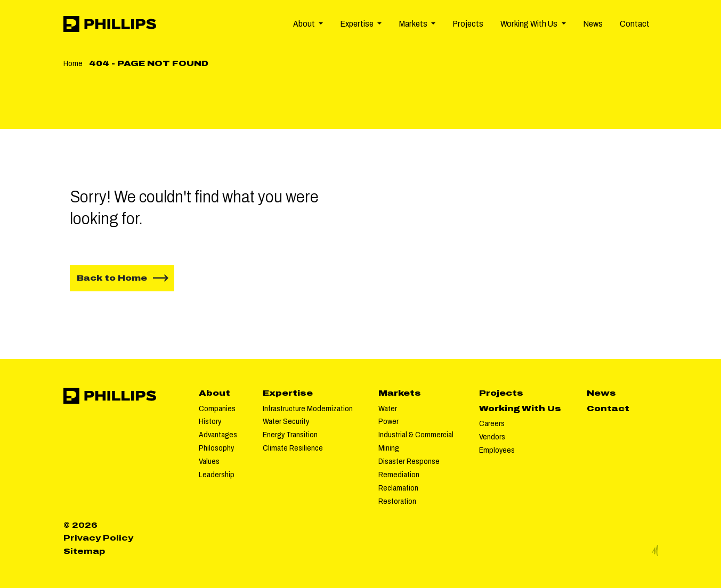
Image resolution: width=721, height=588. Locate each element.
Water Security (286, 421)
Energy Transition (290, 435)
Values (209, 461)
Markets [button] (414, 24)
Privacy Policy (98, 538)
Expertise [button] (358, 24)
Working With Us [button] (530, 24)
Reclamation (398, 488)
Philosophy (216, 448)
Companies (217, 409)
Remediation (399, 475)
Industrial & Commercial (416, 435)
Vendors (492, 437)
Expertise (288, 393)
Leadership (217, 475)
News (593, 24)
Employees (497, 450)
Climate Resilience (293, 448)
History (210, 421)
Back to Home (112, 278)
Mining (389, 448)
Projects (468, 24)
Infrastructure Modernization (308, 409)
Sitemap (84, 551)
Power (388, 421)
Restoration (397, 501)
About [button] (305, 24)
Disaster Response (409, 461)
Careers (492, 423)
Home (73, 63)
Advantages (218, 435)
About (214, 393)
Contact (635, 24)
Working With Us (520, 409)
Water (388, 409)
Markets (400, 393)
